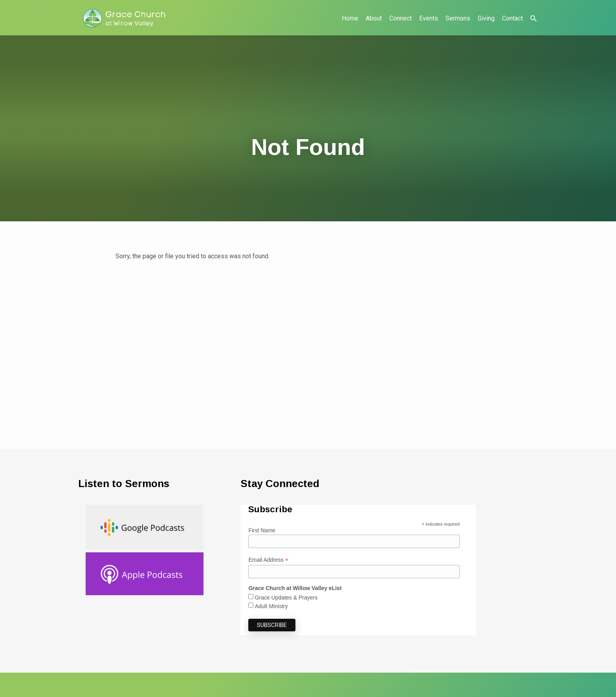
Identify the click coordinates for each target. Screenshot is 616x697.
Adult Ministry (271, 606)
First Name (262, 530)
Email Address (268, 560)
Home (350, 18)
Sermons (458, 18)
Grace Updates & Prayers (286, 598)
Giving (486, 18)
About (374, 18)
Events (429, 18)
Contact (512, 18)
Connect (401, 18)
